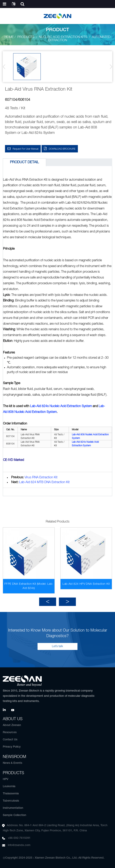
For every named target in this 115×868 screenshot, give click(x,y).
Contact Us (10, 740)
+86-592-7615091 (19, 838)
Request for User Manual (25, 149)
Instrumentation (13, 808)
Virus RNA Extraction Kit (41, 478)
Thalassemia (11, 794)
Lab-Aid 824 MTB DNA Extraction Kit (44, 482)
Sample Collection (14, 815)
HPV (6, 779)
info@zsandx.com (19, 845)
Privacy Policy (12, 747)
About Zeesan (12, 725)
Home (9, 37)
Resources (10, 732)
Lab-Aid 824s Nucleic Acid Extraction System (61, 406)
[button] (110, 67)
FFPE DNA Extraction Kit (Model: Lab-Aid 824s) (29, 586)
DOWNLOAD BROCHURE (62, 149)
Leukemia (9, 786)
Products (26, 37)
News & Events (12, 763)
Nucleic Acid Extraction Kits (63, 37)
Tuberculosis (11, 801)
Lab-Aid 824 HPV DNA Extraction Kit (86, 584)
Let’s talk (57, 646)
